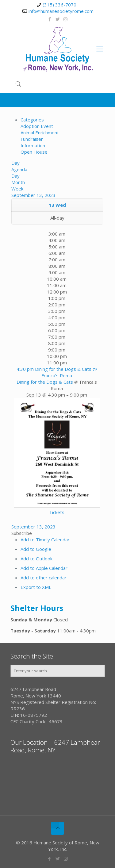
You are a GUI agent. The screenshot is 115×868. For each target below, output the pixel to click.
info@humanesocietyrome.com (61, 11)
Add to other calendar (44, 578)
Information (33, 145)
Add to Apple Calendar (44, 568)
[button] (22, 533)
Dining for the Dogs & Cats (45, 382)
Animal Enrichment (40, 133)
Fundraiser (32, 139)
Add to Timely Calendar (45, 540)
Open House (34, 152)
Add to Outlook (36, 559)
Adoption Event (37, 126)
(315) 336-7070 (59, 5)
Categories (32, 120)
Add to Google (36, 549)
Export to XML (36, 587)
